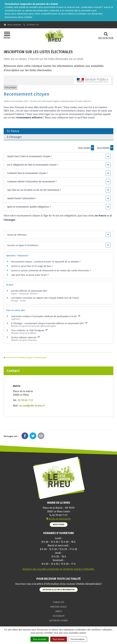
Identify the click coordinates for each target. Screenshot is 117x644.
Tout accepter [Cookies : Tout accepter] (40, 639)
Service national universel (25, 338)
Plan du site (59, 602)
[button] (58, 156)
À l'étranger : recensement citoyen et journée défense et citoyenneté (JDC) (49, 323)
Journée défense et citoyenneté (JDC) (29, 291)
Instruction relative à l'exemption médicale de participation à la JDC (46, 316)
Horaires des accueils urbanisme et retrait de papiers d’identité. (58, 569)
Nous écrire (59, 524)
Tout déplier (105, 148)
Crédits (59, 611)
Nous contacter (12, 25)
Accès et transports (58, 519)
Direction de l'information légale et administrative (26, 358)
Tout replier (86, 148)
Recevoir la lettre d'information (59, 590)
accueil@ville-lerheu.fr (32, 406)
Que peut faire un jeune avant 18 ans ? (30, 275)
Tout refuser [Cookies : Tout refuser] (59, 639)
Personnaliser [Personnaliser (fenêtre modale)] (78, 639)
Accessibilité (59, 616)
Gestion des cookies (59, 621)
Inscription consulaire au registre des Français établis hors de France (45, 298)
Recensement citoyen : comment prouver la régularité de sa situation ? (46, 262)
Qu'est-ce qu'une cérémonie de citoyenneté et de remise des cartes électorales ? (51, 271)
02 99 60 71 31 (31, 25)
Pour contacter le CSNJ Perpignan (29, 330)
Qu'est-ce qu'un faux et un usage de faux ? (32, 266)
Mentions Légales (59, 607)
